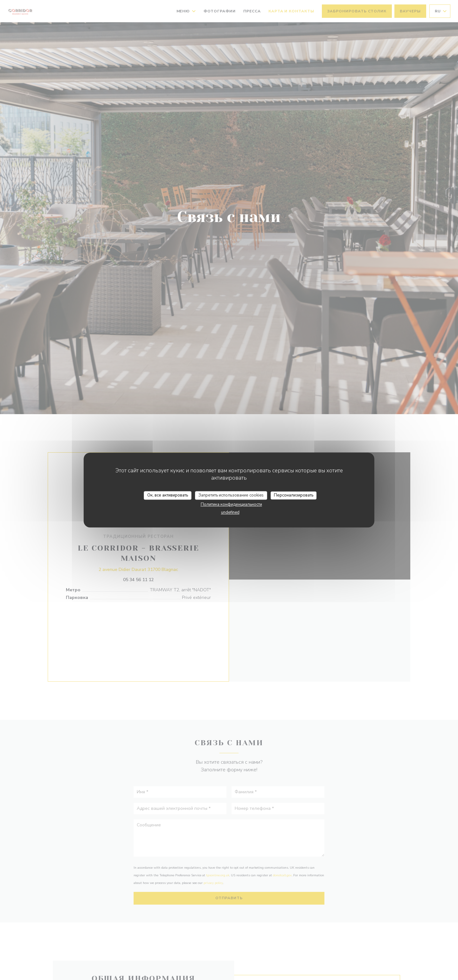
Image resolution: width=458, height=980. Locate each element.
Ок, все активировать (168, 495)
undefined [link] (230, 512)
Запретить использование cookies (231, 495)
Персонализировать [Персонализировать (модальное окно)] (294, 495)
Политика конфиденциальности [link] (231, 504)
